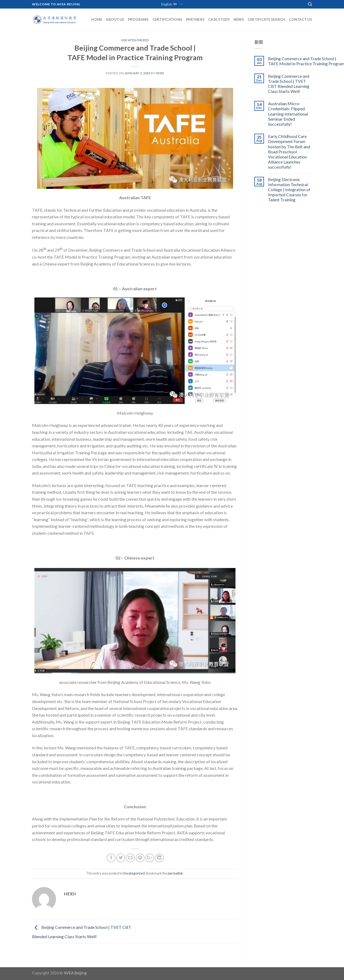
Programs (138, 19)
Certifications (167, 19)
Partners (195, 19)
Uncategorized (135, 40)
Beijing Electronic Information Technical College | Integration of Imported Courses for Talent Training (289, 190)
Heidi (160, 73)
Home (97, 19)
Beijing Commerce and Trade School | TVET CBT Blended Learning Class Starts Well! (289, 84)
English (172, 4)
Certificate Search (267, 19)
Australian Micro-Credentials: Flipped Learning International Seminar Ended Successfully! (288, 114)
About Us (115, 19)
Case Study (219, 19)
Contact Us (300, 19)
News (239, 19)
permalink (175, 873)
